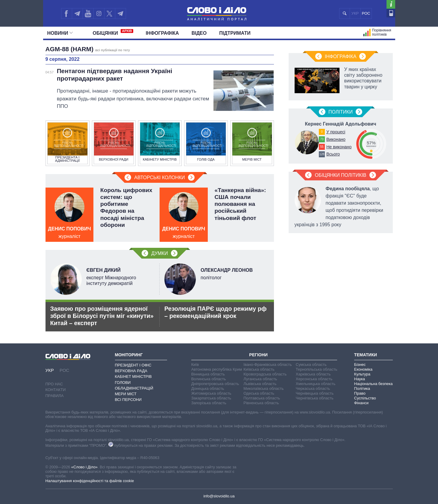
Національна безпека (373, 384)
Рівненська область (261, 403)
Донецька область (208, 388)
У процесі (336, 132)
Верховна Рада (131, 371)
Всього (333, 154)
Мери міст (126, 394)
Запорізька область (209, 403)
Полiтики (341, 112)
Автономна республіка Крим (217, 369)
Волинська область (209, 379)
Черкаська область (313, 388)
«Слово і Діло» (84, 467)
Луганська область (260, 379)
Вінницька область (208, 374)
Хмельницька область (316, 384)
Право (360, 393)
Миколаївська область (263, 388)
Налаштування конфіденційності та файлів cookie (90, 481)
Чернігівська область (315, 398)
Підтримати (235, 33)
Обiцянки (113, 32)
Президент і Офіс (133, 365)
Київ (195, 365)
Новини (60, 33)
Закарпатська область (211, 398)
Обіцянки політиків (340, 175)
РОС (366, 13)
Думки (159, 253)
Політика (362, 388)
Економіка (363, 369)
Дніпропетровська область (215, 384)
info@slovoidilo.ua (219, 496)
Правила (55, 396)
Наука (360, 379)
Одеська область (259, 393)
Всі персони (128, 400)
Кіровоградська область (265, 374)
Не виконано (339, 147)
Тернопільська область (317, 369)
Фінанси (361, 403)
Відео (199, 33)
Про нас (54, 384)
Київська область (259, 369)
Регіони (258, 355)
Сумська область (311, 365)
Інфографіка (162, 33)
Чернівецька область (315, 393)
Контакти (56, 390)
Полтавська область (262, 398)
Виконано (336, 139)
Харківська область (313, 374)
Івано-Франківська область (268, 365)
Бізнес (360, 365)
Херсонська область (314, 379)
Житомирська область (211, 393)
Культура (362, 374)
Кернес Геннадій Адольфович (340, 124)
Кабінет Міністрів (133, 377)
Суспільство (365, 398)
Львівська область (260, 384)
